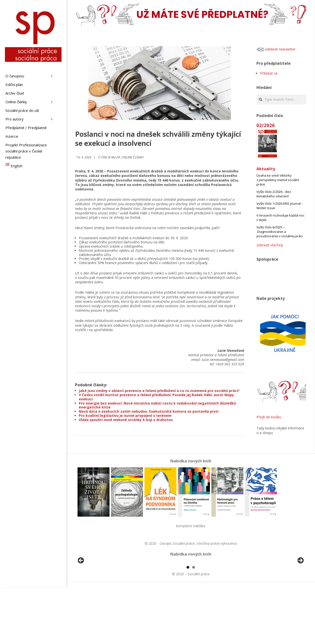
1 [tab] (188, 624)
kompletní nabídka (191, 526)
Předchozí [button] (81, 589)
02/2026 (266, 125)
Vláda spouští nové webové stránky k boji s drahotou (126, 420)
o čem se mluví (109, 157)
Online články (133, 157)
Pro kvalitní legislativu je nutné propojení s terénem (125, 415)
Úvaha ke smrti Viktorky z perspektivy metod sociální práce (278, 180)
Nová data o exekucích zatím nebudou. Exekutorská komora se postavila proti (149, 411)
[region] (191, 590)
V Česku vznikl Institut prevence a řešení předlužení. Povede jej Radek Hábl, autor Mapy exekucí (156, 397)
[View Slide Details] (95, 590)
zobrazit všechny (270, 245)
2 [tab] (194, 624)
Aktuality (266, 169)
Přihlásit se (269, 73)
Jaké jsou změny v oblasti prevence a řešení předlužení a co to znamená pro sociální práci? (159, 391)
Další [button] (300, 589)
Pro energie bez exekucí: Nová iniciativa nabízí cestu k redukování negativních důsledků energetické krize (157, 405)
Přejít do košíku (269, 417)
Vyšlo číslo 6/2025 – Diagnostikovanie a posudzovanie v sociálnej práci (280, 232)
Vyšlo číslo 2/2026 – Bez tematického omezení (274, 194)
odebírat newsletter (276, 49)
